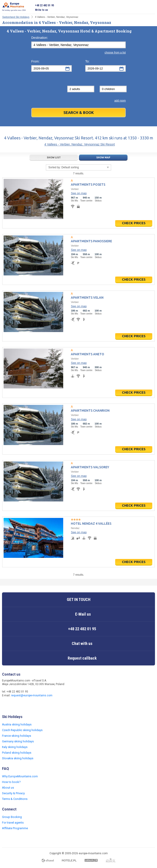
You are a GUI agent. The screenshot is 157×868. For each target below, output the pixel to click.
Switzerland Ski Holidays (16, 17)
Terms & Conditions (15, 799)
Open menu (152, 8)
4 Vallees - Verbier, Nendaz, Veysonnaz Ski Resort (80, 144)
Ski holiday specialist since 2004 (14, 7)
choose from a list (115, 53)
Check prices (134, 223)
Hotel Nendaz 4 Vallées (91, 524)
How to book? (11, 782)
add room (120, 101)
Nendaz (75, 528)
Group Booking (12, 817)
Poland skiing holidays (17, 753)
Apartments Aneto (87, 354)
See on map (79, 193)
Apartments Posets (88, 185)
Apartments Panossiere (91, 241)
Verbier (75, 189)
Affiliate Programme (15, 828)
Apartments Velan (87, 298)
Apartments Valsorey (90, 467)
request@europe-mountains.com (32, 695)
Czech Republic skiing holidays (22, 730)
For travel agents (13, 823)
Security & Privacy (13, 793)
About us (8, 788)
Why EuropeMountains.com (20, 776)
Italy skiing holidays (15, 747)
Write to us (41, 10)
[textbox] (78, 45)
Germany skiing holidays (18, 741)
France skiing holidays (17, 736)
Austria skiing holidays (17, 724)
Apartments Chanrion (90, 411)
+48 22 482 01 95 (45, 5)
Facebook (6, 705)
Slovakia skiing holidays (18, 758)
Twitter (15, 705)
